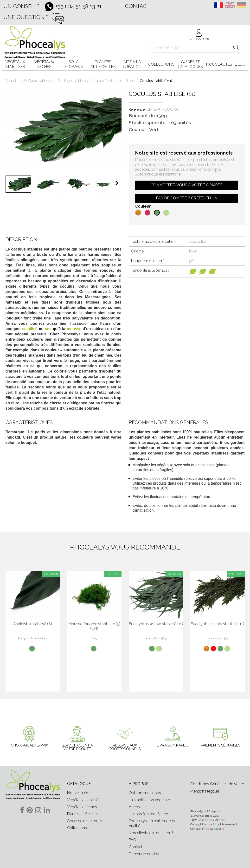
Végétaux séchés (82, 807)
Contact (137, 6)
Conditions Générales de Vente (217, 784)
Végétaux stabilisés (84, 800)
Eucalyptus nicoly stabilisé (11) (217, 624)
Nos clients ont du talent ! (151, 833)
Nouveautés (78, 793)
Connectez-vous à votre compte (187, 185)
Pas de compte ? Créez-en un (187, 198)
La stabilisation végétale (149, 800)
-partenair (216, 829)
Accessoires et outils (85, 821)
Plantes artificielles (83, 814)
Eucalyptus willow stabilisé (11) (156, 624)
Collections (77, 828)
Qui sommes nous (145, 793)
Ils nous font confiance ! (149, 814)
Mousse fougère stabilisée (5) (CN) (94, 626)
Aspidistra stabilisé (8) (33, 624)
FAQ (133, 840)
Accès (134, 807)
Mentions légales (205, 791)
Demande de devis (145, 854)
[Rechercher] (197, 48)
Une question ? (26, 17)
